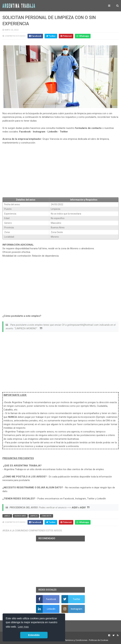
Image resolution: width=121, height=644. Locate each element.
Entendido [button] (34, 635)
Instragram (39, 132)
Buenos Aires (20, 516)
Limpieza (34, 516)
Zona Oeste (46, 516)
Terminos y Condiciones (76, 640)
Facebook (25, 132)
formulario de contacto (88, 128)
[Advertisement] (61, 171)
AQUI (75, 507)
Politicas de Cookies (99, 640)
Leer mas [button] (23, 627)
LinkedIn (53, 132)
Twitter (64, 132)
